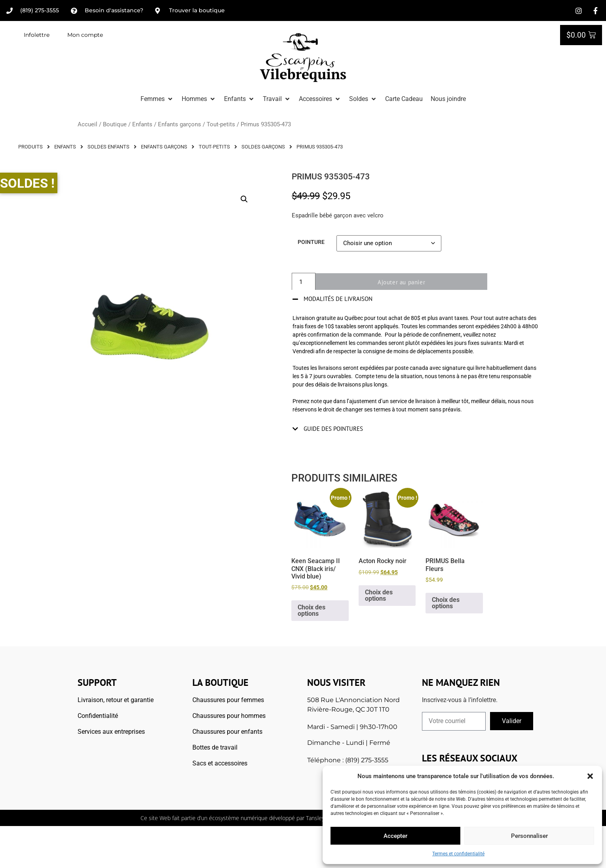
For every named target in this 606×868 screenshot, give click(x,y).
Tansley (315, 818)
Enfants (142, 124)
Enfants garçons (180, 124)
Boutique (115, 124)
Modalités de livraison (338, 299)
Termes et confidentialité (458, 854)
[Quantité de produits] (304, 282)
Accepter (395, 836)
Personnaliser (529, 836)
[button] (590, 776)
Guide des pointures (333, 429)
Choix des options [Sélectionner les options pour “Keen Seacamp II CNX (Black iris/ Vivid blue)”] (312, 610)
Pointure (311, 242)
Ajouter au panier (405, 282)
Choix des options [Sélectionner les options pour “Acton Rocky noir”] (379, 595)
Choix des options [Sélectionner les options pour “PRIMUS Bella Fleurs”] (446, 603)
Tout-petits (221, 124)
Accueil (87, 124)
